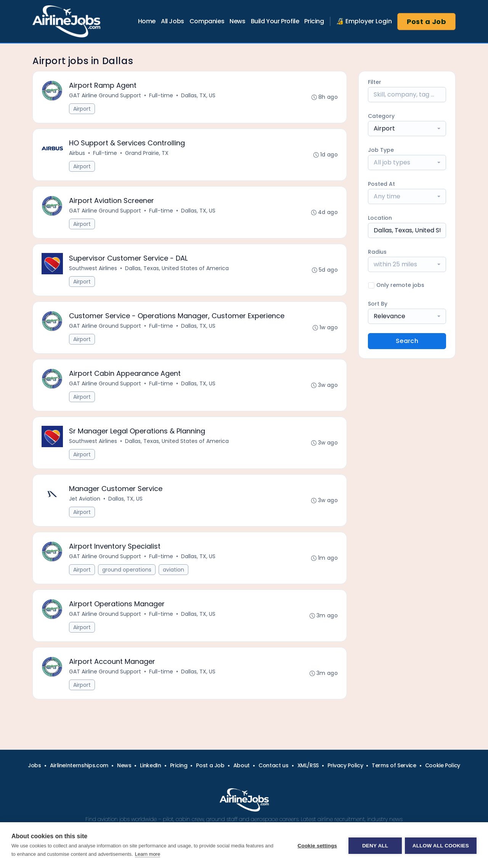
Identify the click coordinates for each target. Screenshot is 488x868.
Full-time (161, 96)
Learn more (148, 854)
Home (147, 21)
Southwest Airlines (93, 271)
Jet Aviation (85, 504)
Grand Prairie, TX (147, 154)
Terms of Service (394, 765)
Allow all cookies (441, 845)
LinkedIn (150, 765)
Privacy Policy (345, 765)
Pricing (314, 21)
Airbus (77, 154)
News (237, 21)
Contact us (274, 765)
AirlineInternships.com (79, 765)
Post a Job (427, 22)
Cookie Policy (443, 765)
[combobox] (407, 129)
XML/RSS (308, 765)
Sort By (378, 304)
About (242, 765)
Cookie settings (316, 845)
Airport (82, 109)
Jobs (35, 765)
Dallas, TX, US (199, 96)
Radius (377, 252)
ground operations (127, 576)
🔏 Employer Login (364, 21)
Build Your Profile (275, 21)
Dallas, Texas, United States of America (177, 271)
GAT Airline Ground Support (105, 96)
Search (407, 341)
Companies (207, 21)
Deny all (374, 845)
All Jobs (173, 21)
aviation (174, 576)
